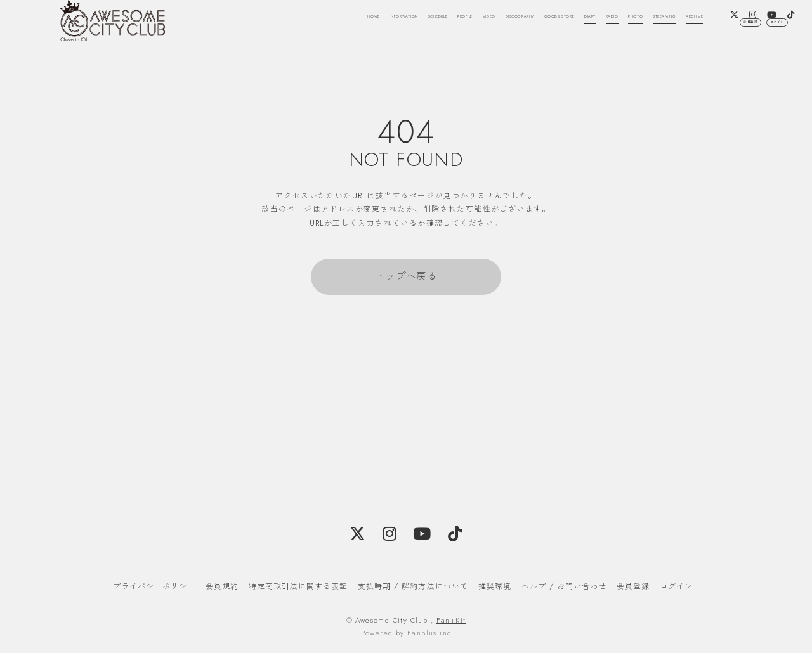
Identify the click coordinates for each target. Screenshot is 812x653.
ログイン (764, 65)
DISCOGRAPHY (515, 24)
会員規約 (222, 586)
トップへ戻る (406, 276)
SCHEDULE (373, 24)
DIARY (637, 24)
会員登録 (712, 65)
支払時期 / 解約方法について (413, 586)
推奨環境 (495, 586)
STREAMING (757, 24)
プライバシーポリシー (154, 586)
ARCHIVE (671, 40)
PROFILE (422, 24)
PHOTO (708, 24)
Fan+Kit (451, 620)
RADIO (671, 24)
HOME (259, 24)
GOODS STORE (585, 24)
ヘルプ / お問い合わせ (564, 586)
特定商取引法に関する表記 (298, 586)
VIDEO (462, 24)
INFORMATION (311, 24)
